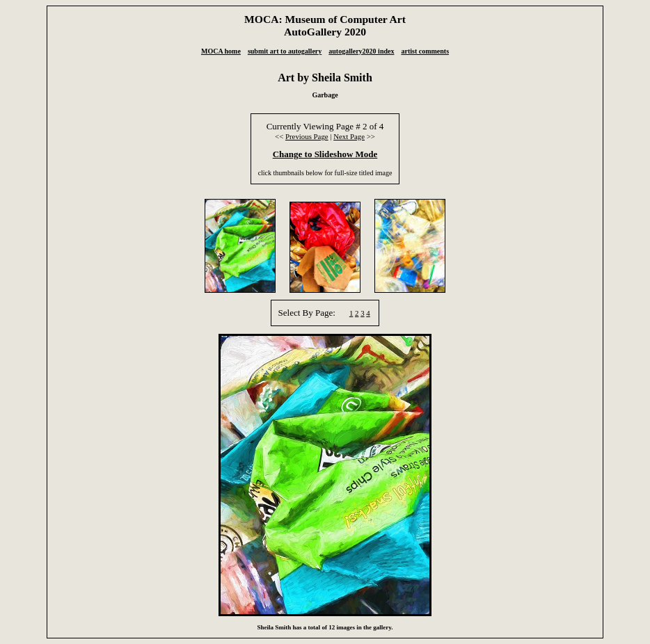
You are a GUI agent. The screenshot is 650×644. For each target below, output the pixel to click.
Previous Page (307, 136)
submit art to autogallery (285, 51)
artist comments (425, 51)
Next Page (349, 136)
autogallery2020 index (361, 51)
